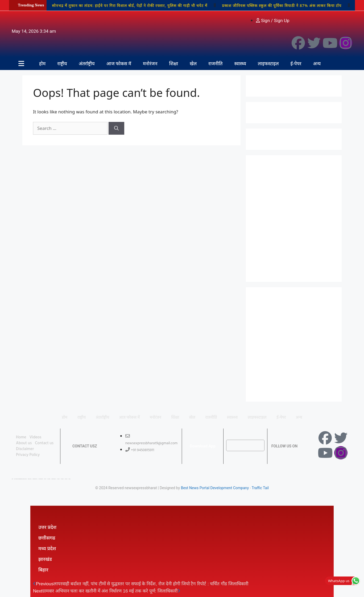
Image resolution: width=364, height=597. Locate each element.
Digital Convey (30, 479)
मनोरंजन (150, 63)
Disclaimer (25, 449)
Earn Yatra (66, 479)
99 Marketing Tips (41, 479)
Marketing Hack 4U (35, 479)
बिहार (43, 570)
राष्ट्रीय (62, 63)
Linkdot (69, 479)
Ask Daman (62, 479)
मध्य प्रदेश (47, 548)
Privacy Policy (28, 455)
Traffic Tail (260, 488)
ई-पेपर (296, 63)
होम (42, 63)
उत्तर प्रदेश (47, 527)
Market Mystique (53, 479)
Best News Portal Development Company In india (20, 479)
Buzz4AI (45, 479)
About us (24, 443)
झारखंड (45, 559)
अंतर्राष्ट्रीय (87, 63)
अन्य (317, 63)
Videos (36, 437)
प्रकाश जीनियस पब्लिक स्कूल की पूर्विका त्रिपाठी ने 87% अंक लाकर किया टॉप (282, 5)
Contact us (44, 443)
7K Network (49, 479)
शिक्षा (173, 63)
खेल (193, 63)
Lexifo (13, 479)
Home (21, 437)
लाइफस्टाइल (268, 63)
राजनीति (215, 63)
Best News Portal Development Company (215, 488)
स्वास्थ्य (240, 63)
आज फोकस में (119, 63)
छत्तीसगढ (47, 538)
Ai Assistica (58, 479)
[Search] (116, 128)
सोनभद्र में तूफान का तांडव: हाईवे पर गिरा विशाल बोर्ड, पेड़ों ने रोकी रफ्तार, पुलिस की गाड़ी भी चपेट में (130, 5)
